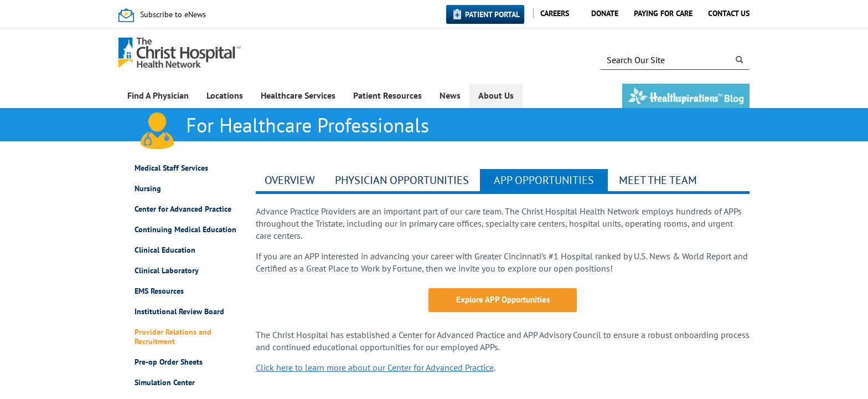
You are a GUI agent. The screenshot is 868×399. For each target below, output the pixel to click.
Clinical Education (165, 250)
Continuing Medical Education (185, 230)
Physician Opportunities (402, 180)
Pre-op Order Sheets (169, 362)
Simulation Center (165, 383)
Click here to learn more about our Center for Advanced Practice (375, 367)
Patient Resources (387, 95)
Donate (605, 13)
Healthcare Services (298, 95)
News (450, 95)
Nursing (148, 189)
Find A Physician (158, 95)
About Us (496, 95)
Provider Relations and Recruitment (173, 337)
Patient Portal (492, 14)
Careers (555, 13)
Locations (225, 95)
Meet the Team (658, 180)
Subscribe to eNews (173, 14)
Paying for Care (663, 13)
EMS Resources (159, 291)
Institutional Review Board (179, 312)
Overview (290, 180)
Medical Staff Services (171, 168)
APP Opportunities (544, 180)
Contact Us (729, 13)
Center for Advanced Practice (183, 209)
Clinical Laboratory (167, 271)
